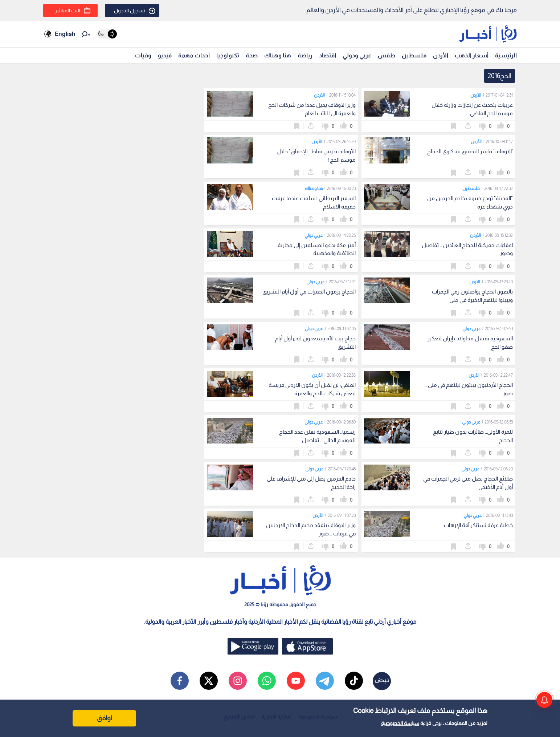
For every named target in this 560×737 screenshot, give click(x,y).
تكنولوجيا (228, 55)
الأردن (441, 55)
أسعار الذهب (472, 55)
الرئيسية (506, 55)
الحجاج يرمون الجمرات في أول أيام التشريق (309, 291)
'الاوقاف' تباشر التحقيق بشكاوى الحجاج (470, 151)
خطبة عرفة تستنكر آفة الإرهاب (478, 525)
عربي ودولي (357, 55)
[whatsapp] (267, 681)
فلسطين (414, 55)
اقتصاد (328, 55)
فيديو (165, 55)
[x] (209, 681)
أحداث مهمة (194, 55)
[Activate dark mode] (107, 34)
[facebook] (180, 681)
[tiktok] (354, 681)
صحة (252, 55)
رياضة (305, 55)
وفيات (143, 55)
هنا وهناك (278, 55)
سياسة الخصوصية (400, 723)
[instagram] (238, 681)
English (65, 34)
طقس (387, 55)
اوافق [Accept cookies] (105, 718)
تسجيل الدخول (135, 11)
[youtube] (296, 681)
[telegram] (325, 681)
